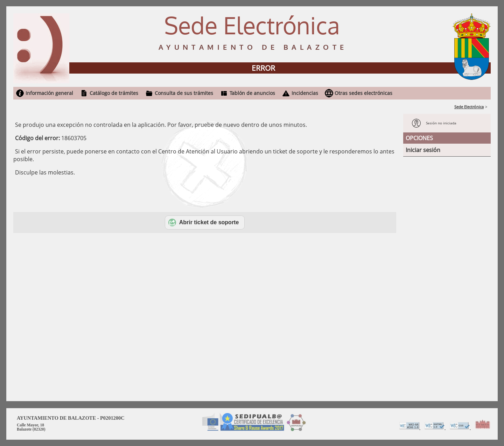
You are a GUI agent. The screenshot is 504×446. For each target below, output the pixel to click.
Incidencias (305, 93)
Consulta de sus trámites (184, 93)
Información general (49, 93)
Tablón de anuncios (252, 93)
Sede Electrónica (469, 107)
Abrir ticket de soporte (204, 222)
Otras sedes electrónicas (363, 93)
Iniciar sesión (423, 150)
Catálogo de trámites (114, 93)
